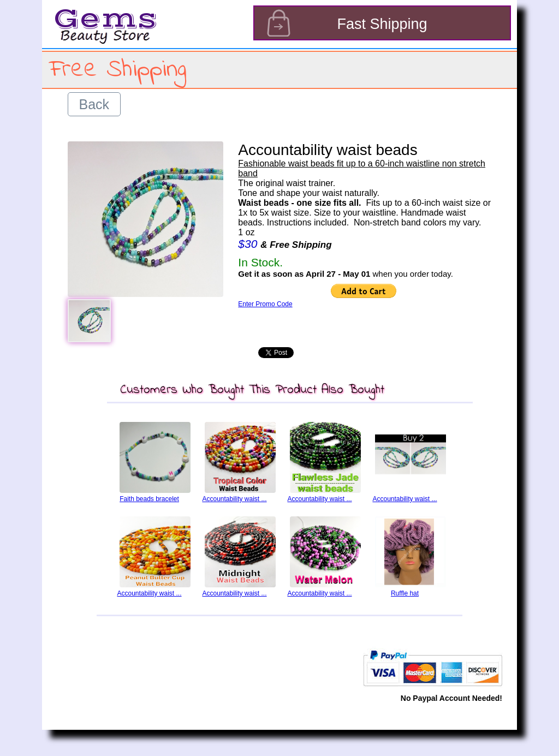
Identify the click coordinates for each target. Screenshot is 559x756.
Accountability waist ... (234, 499)
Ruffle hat (405, 593)
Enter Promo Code (265, 304)
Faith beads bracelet (149, 499)
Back (94, 104)
